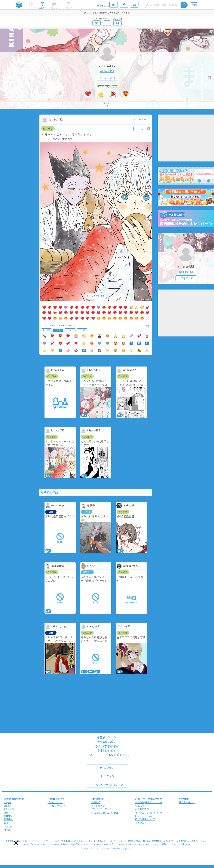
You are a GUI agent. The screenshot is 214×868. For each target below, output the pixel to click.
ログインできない (144, 816)
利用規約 (96, 802)
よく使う (47, 330)
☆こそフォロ (107, 78)
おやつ (70, 330)
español (8, 806)
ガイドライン (98, 806)
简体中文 (8, 816)
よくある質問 (142, 809)
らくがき (48, 128)
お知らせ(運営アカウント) (148, 802)
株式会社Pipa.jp (187, 802)
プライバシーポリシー (103, 809)
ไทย (6, 823)
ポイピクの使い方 (57, 806)
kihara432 (107, 66)
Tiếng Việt (9, 809)
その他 (82, 330)
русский (8, 826)
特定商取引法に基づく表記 (105, 813)
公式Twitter (141, 806)
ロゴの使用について (145, 819)
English (8, 802)
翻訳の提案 (18, 799)
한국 (6, 813)
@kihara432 (107, 71)
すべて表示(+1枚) (96, 296)
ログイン (107, 767)
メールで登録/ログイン (107, 785)
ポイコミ (140, 823)
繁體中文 (8, 819)
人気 (58, 330)
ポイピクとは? (55, 802)
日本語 (7, 830)
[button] (16, 843)
